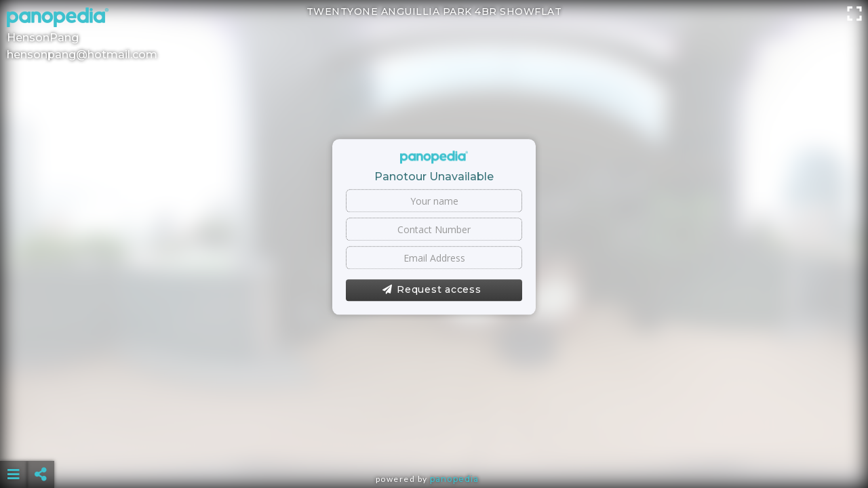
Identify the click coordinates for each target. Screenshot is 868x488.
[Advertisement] (434, 441)
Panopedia (454, 479)
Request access (432, 290)
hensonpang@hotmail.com (82, 55)
